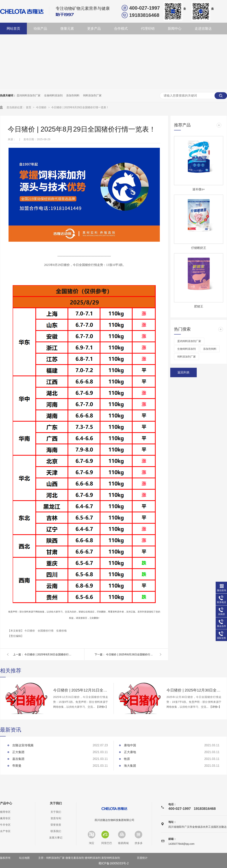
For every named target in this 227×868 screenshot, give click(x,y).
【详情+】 (102, 707)
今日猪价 (42, 107)
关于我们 (56, 803)
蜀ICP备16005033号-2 (113, 863)
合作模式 (121, 29)
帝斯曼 (17, 766)
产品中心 (6, 803)
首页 (29, 107)
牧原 (127, 759)
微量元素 (67, 29)
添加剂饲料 (73, 95)
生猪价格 (61, 631)
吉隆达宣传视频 (23, 745)
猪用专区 (5, 812)
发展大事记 (56, 838)
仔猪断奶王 (199, 248)
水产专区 (5, 831)
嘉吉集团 (18, 759)
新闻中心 (175, 29)
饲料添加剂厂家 (92, 95)
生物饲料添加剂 (53, 95)
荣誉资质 (56, 825)
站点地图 (24, 858)
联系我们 (56, 831)
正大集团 (18, 752)
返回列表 (183, 372)
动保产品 (40, 29)
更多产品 (94, 29)
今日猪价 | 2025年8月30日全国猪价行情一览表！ (49, 654)
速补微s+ (199, 189)
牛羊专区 (5, 825)
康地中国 (130, 745)
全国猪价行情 (46, 631)
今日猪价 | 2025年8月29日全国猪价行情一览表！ (80, 107)
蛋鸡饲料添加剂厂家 (29, 95)
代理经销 (148, 29)
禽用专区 (5, 818)
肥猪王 (199, 306)
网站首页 (13, 29)
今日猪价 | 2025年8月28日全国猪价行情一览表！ (131, 654)
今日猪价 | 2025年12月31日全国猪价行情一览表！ (81, 690)
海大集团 (130, 766)
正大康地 (130, 752)
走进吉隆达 (203, 29)
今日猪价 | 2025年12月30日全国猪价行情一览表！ (194, 690)
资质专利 (56, 818)
